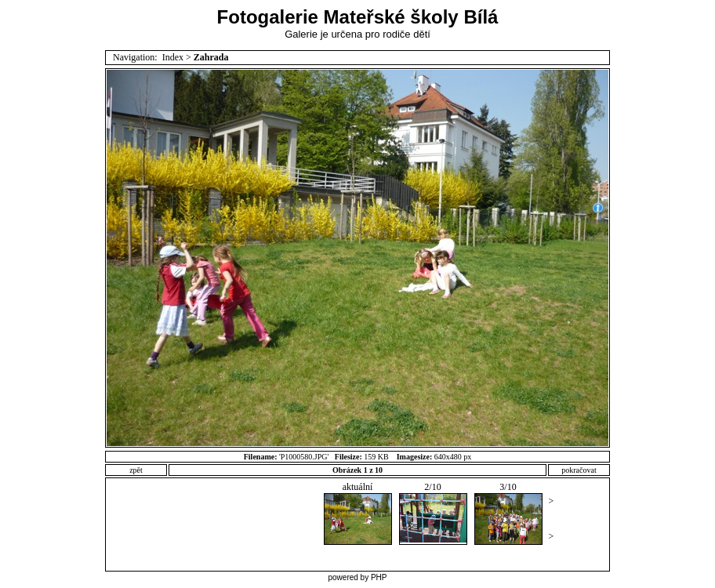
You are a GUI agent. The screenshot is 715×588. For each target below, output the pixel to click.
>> (552, 519)
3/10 (508, 513)
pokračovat (579, 470)
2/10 (433, 513)
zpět (136, 470)
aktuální (358, 513)
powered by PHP (357, 577)
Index (173, 57)
